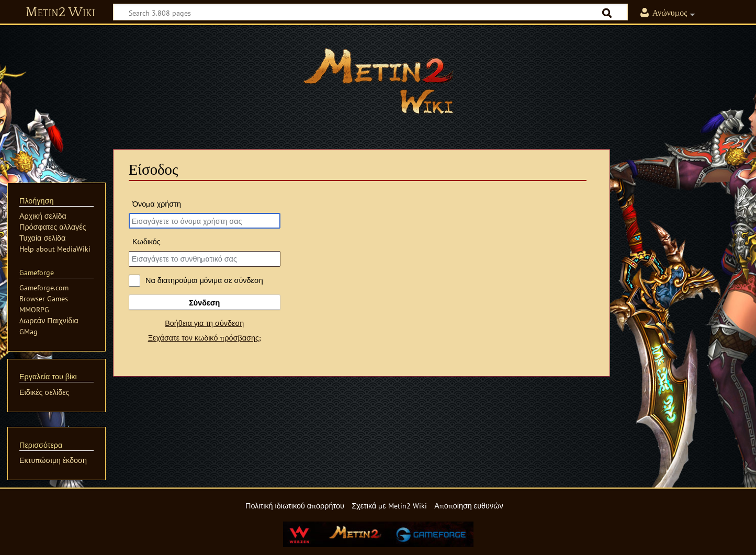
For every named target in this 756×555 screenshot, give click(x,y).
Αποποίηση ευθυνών (469, 506)
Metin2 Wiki (60, 13)
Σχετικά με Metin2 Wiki (389, 506)
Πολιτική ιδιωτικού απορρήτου (295, 506)
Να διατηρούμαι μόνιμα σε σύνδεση (204, 280)
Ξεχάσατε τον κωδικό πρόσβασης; (205, 338)
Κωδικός (146, 241)
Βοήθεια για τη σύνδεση (204, 323)
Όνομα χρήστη (157, 204)
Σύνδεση (204, 303)
